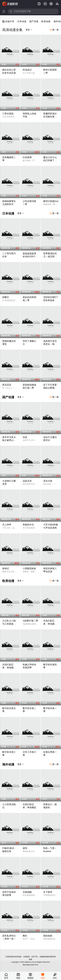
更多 (29, 30)
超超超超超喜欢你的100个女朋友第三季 (30, 256)
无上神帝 (7, 525)
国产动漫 (34, 21)
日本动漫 (22, 21)
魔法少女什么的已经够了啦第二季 (50, 160)
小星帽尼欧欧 (29, 568)
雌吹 (25, 936)
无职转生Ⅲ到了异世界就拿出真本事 (51, 300)
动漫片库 (8, 21)
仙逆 (25, 437)
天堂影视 (10, 4)
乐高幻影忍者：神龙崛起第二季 (9, 668)
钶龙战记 (27, 70)
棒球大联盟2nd (51, 201)
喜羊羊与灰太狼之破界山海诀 (9, 440)
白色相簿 (27, 157)
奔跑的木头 (28, 525)
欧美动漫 (46, 21)
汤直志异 (27, 481)
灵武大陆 (48, 481)
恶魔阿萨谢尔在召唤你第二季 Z (50, 117)
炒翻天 (6, 297)
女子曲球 (48, 892)
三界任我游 (8, 114)
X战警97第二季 (30, 621)
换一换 (54, 30)
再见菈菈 (7, 385)
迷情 (25, 848)
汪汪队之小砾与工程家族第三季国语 (9, 624)
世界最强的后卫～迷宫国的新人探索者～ (50, 256)
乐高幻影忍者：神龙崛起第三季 (50, 624)
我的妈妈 (48, 936)
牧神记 (6, 568)
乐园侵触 (27, 892)
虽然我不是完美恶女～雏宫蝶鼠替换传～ (50, 344)
